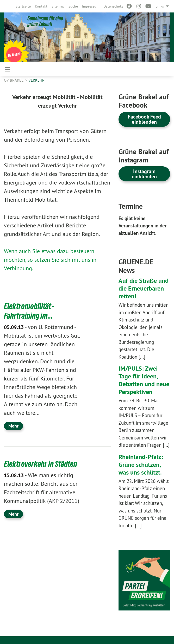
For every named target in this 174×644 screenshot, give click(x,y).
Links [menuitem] (160, 6)
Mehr (13, 425)
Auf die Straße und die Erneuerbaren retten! (144, 288)
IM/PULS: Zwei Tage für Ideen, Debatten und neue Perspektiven (144, 380)
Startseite (23, 6)
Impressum (91, 6)
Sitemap (58, 6)
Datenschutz (113, 6)
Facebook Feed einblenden (144, 119)
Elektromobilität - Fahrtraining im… (29, 311)
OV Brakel (14, 80)
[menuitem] (23, 6)
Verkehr (36, 80)
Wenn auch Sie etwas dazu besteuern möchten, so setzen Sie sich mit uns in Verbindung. (50, 260)
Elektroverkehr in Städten (41, 463)
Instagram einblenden (144, 174)
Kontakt (41, 6)
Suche (73, 6)
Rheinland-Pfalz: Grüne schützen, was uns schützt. (141, 465)
